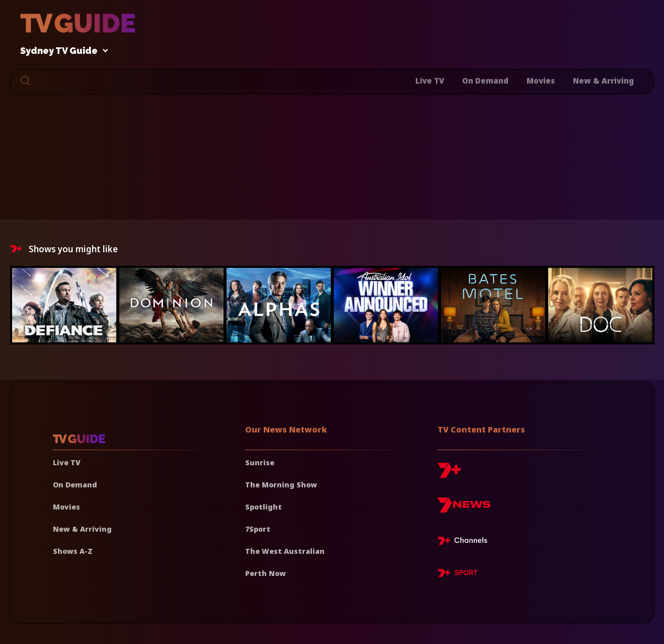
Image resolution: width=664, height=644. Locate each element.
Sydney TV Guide (61, 51)
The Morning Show (281, 485)
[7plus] (449, 474)
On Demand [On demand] (75, 485)
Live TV (430, 81)
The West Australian (285, 551)
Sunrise (260, 462)
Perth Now (266, 573)
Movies (541, 81)
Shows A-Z (73, 551)
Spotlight (264, 507)
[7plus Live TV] (465, 542)
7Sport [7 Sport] (258, 529)
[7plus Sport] (458, 575)
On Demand (485, 81)
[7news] (464, 509)
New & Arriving (603, 81)
